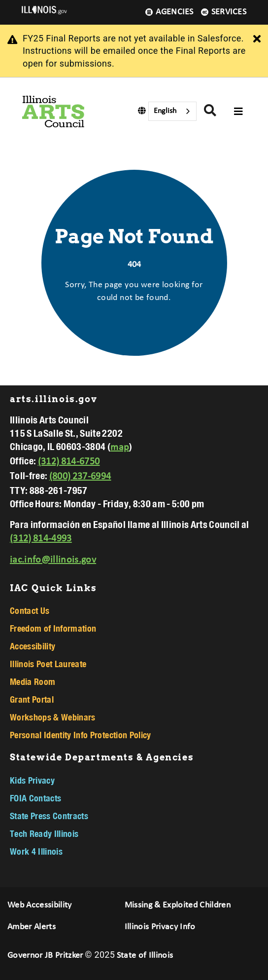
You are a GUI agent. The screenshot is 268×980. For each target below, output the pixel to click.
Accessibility (33, 646)
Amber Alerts (32, 927)
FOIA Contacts (35, 798)
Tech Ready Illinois (44, 833)
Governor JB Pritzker (45, 956)
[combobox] (172, 111)
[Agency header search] (210, 112)
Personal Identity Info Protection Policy (81, 735)
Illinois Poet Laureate (48, 664)
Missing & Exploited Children (178, 905)
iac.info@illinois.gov (53, 560)
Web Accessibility (40, 905)
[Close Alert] (257, 39)
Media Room (33, 681)
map (120, 448)
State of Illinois (145, 956)
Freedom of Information (53, 628)
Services (224, 12)
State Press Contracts (49, 816)
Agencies (169, 12)
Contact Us (30, 610)
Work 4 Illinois (36, 851)
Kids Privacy (32, 780)
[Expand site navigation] (238, 112)
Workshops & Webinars (53, 717)
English (165, 111)
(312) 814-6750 (69, 462)
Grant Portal (32, 699)
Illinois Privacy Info (160, 927)
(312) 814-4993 (41, 539)
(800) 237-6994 (80, 477)
